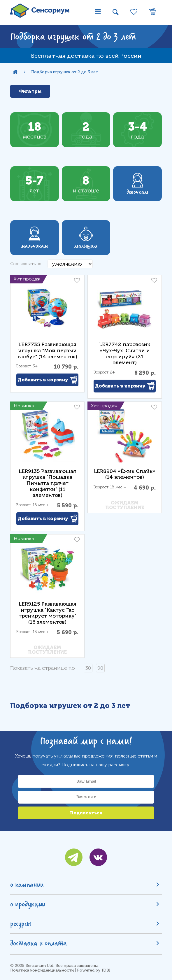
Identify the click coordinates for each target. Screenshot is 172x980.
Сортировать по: (26, 264)
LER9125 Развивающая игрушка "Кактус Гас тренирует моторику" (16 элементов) (48, 613)
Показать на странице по (43, 668)
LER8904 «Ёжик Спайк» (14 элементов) (125, 474)
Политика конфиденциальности (42, 970)
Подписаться (86, 813)
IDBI (106, 970)
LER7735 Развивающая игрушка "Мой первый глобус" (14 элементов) (47, 350)
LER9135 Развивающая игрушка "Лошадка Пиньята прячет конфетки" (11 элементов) (47, 483)
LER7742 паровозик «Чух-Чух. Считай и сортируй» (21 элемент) (125, 353)
